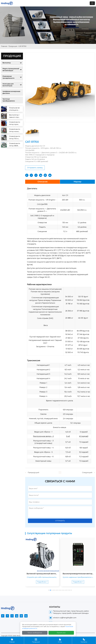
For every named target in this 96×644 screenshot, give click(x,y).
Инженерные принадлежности (8, 77)
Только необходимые (35, 633)
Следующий (87, 472)
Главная (4, 46)
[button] (49, 590)
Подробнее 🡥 (42, 582)
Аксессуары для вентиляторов (8, 85)
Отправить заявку (35, 168)
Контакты (84, 640)
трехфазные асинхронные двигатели (12, 92)
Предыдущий (34, 472)
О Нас (60, 640)
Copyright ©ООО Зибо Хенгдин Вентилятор (16, 636)
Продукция (13, 46)
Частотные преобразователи (9, 100)
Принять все (61, 633)
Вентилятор (7, 63)
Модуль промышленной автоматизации (11, 70)
